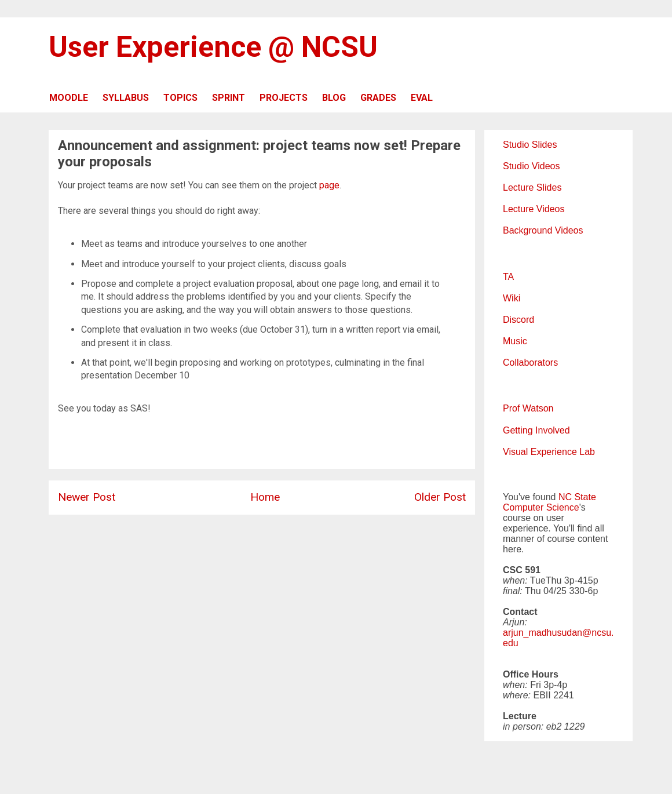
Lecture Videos (534, 209)
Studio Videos (531, 166)
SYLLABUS (126, 98)
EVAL (422, 98)
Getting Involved (536, 430)
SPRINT (229, 98)
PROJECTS (284, 98)
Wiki (512, 298)
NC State (577, 497)
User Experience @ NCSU (213, 47)
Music (515, 341)
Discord (518, 320)
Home (265, 497)
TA (508, 277)
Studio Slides (530, 145)
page (329, 185)
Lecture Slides (532, 187)
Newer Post (87, 497)
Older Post (440, 497)
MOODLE (69, 98)
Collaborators (530, 363)
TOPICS (180, 98)
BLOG (334, 98)
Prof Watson (528, 408)
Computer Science (541, 507)
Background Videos (543, 230)
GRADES (378, 98)
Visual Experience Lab (549, 452)
